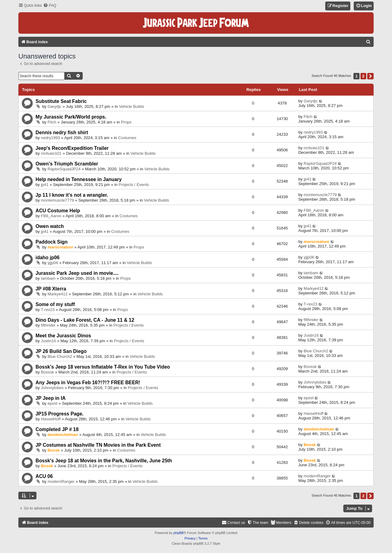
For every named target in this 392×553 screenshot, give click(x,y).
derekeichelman (63, 435)
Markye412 (57, 294)
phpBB (178, 533)
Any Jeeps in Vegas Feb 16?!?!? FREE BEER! (88, 383)
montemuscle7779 (58, 200)
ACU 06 (44, 476)
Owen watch (50, 226)
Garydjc (54, 106)
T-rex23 (48, 310)
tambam (48, 278)
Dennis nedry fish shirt (62, 133)
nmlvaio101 (51, 153)
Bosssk (48, 372)
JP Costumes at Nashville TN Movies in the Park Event (98, 445)
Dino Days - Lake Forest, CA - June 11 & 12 (85, 320)
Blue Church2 (60, 356)
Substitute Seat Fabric (61, 101)
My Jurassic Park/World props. (71, 117)
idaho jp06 (47, 258)
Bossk (54, 450)
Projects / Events (134, 185)
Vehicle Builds (131, 106)
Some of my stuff (55, 304)
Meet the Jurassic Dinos (63, 336)
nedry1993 (51, 138)
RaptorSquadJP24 (64, 169)
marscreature (60, 247)
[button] (370, 76)
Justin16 (49, 341)
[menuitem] (50, 6)
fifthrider (48, 325)
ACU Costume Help (58, 211)
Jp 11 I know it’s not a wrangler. (72, 195)
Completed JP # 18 (57, 429)
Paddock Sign (52, 242)
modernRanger (61, 481)
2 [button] (363, 76)
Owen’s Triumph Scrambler (67, 164)
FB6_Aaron (51, 216)
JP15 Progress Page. (60, 414)
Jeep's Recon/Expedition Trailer (72, 148)
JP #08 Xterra (51, 289)
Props (126, 122)
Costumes (127, 138)
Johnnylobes (52, 388)
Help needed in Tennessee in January (79, 179)
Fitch (52, 122)
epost (52, 403)
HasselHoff (51, 419)
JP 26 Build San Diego (61, 351)
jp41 (45, 185)
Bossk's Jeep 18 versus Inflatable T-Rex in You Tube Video (103, 367)
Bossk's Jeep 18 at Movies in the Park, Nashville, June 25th (104, 461)
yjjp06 (53, 263)
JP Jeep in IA (51, 398)
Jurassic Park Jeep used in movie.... (77, 273)
